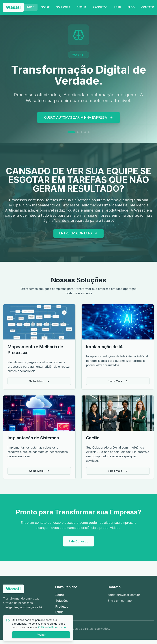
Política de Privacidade (52, 627)
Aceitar (41, 635)
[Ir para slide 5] (89, 132)
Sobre (60, 595)
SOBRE (45, 7)
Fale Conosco (78, 541)
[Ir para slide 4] (85, 132)
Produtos (62, 606)
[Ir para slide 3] (81, 132)
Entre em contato (120, 601)
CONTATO (148, 7)
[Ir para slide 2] (78, 132)
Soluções (62, 601)
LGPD (117, 7)
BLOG (131, 7)
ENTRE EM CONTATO (78, 233)
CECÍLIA (82, 7)
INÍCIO (31, 7)
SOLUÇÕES (63, 7)
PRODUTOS (100, 7)
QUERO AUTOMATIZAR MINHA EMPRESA (78, 117)
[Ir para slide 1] (71, 132)
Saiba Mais (39, 381)
